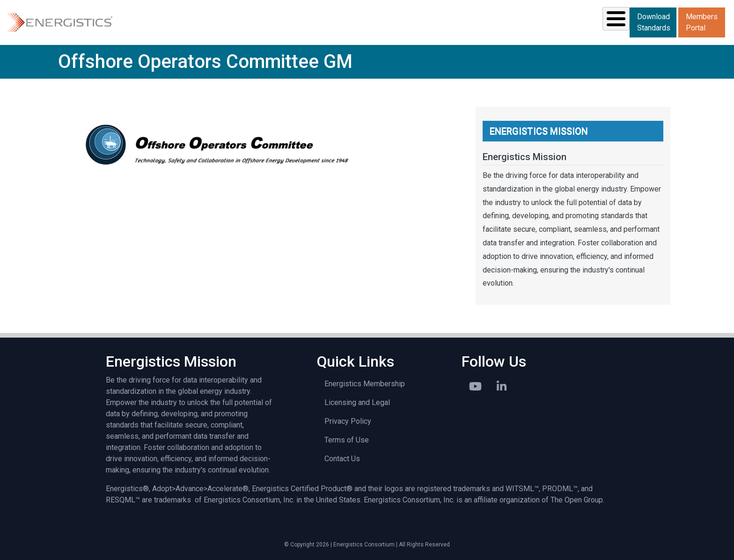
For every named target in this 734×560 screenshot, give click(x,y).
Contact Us (342, 458)
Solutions (265, 22)
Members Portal (702, 22)
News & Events (475, 22)
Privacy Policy (348, 420)
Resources (399, 22)
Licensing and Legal (357, 402)
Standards (331, 22)
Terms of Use (347, 439)
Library (543, 22)
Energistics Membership (365, 383)
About (597, 22)
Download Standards (654, 22)
